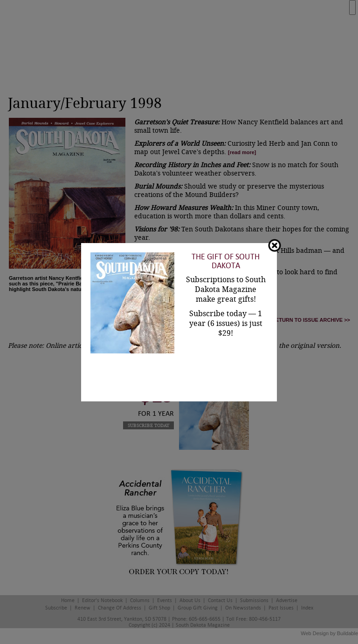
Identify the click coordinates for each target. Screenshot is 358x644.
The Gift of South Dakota (226, 261)
